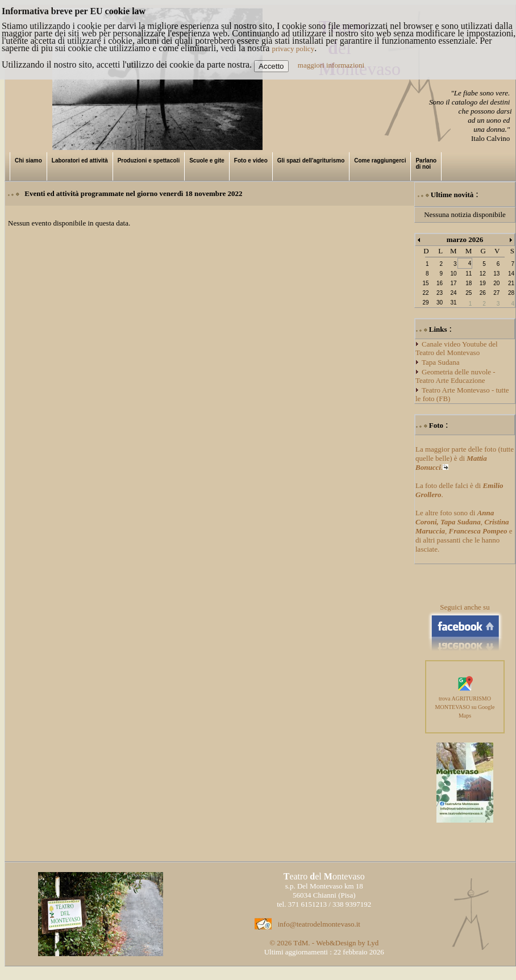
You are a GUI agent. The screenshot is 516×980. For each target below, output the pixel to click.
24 (453, 293)
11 (469, 274)
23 (440, 293)
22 (425, 293)
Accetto (271, 66)
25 (469, 293)
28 (511, 293)
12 (483, 274)
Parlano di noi (426, 164)
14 (511, 274)
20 (496, 283)
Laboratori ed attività (80, 160)
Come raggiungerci (380, 160)
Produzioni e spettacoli (149, 160)
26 (483, 293)
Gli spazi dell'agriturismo (311, 160)
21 (511, 283)
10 (453, 274)
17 (453, 283)
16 (440, 283)
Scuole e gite (207, 160)
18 (469, 283)
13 (496, 274)
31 (453, 303)
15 (425, 283)
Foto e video (251, 160)
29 (425, 303)
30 (440, 303)
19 (483, 283)
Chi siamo (28, 160)
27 (496, 293)
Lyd (373, 943)
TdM (301, 943)
